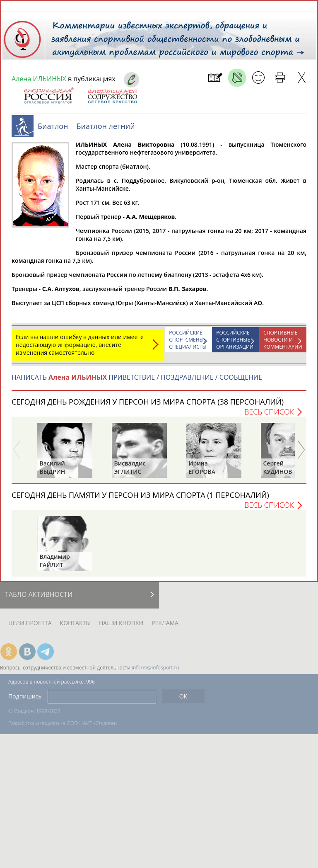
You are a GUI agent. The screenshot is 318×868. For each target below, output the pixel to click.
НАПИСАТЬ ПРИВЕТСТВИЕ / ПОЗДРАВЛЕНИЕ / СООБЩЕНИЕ (137, 381)
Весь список (269, 416)
